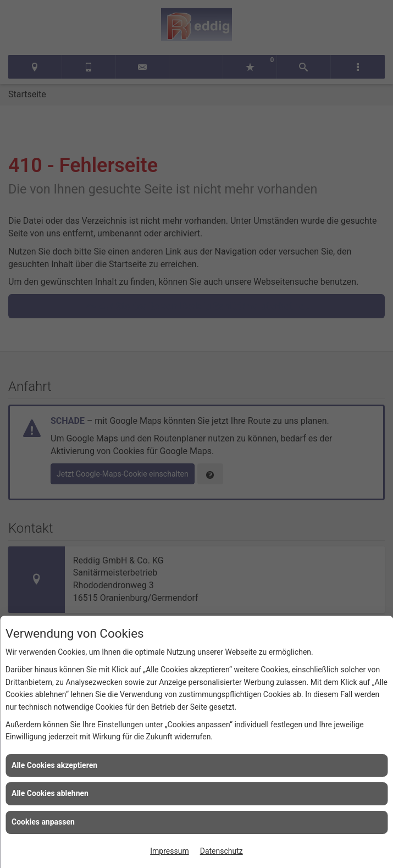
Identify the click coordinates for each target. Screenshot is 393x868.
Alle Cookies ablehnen (50, 793)
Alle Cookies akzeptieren (54, 765)
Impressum (169, 851)
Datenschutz (222, 851)
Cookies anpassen (43, 822)
